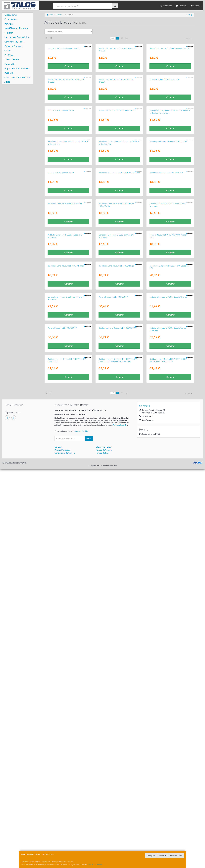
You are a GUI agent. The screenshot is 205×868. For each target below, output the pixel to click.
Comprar (68, 102)
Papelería (9, 73)
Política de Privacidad (120, 824)
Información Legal (103, 845)
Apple (7, 82)
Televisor (9, 33)
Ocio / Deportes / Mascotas (18, 77)
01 (118, 38)
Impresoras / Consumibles (17, 37)
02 (122, 38)
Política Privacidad (62, 848)
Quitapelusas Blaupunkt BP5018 (61, 354)
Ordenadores (11, 15)
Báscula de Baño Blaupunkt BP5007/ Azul (65, 421)
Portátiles (9, 24)
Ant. (113, 38)
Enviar (89, 837)
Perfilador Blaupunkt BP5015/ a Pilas (165, 152)
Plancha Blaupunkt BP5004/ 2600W (113, 623)
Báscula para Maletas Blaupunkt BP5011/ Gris (168, 287)
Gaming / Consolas (13, 46)
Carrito (196, 6)
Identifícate (166, 6)
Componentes (11, 19)
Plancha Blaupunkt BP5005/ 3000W (62, 690)
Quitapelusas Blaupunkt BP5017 (61, 219)
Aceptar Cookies (176, 856)
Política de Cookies (95, 865)
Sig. (126, 38)
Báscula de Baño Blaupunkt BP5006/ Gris (166, 354)
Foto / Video (10, 64)
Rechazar (163, 856)
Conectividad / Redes (14, 42)
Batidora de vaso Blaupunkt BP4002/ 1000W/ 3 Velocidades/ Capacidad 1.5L (169, 759)
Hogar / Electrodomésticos (17, 68)
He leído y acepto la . (73, 830)
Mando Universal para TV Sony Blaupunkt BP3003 (170, 85)
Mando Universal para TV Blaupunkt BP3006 (117, 219)
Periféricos (9, 55)
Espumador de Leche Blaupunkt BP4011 (64, 85)
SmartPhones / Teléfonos (16, 28)
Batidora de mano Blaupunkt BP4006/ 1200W (118, 690)
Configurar (151, 856)
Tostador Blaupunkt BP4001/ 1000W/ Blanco (168, 623)
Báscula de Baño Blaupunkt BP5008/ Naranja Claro (119, 354)
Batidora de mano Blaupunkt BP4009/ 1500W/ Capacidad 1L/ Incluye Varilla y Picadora (118, 759)
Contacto (181, 6)
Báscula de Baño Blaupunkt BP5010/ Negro (116, 556)
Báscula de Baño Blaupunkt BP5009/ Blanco (66, 556)
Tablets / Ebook (12, 59)
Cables (8, 50)
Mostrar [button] (188, 39)
